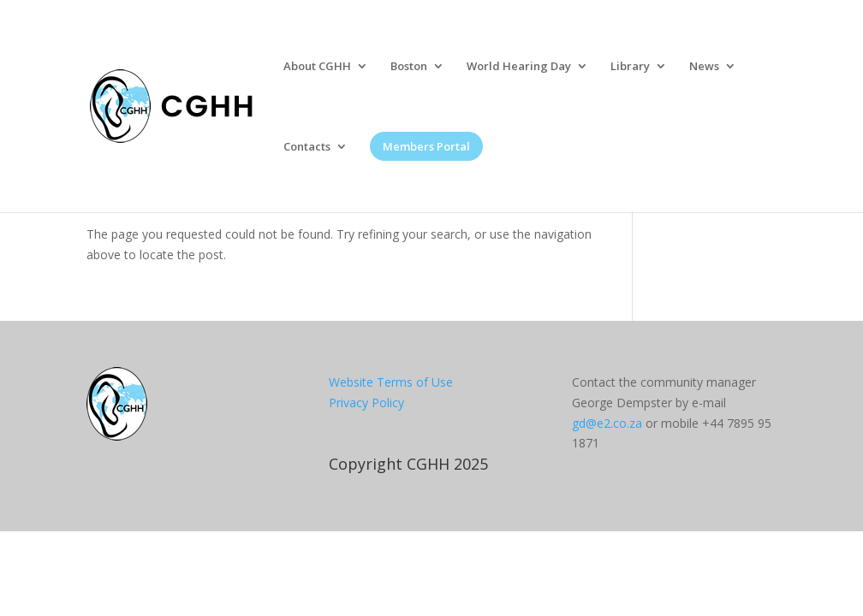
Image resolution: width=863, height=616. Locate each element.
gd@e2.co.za (607, 423)
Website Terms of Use (391, 382)
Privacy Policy (366, 403)
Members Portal (426, 146)
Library (630, 67)
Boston (409, 67)
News (704, 67)
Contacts (307, 147)
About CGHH (317, 67)
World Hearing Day (519, 67)
